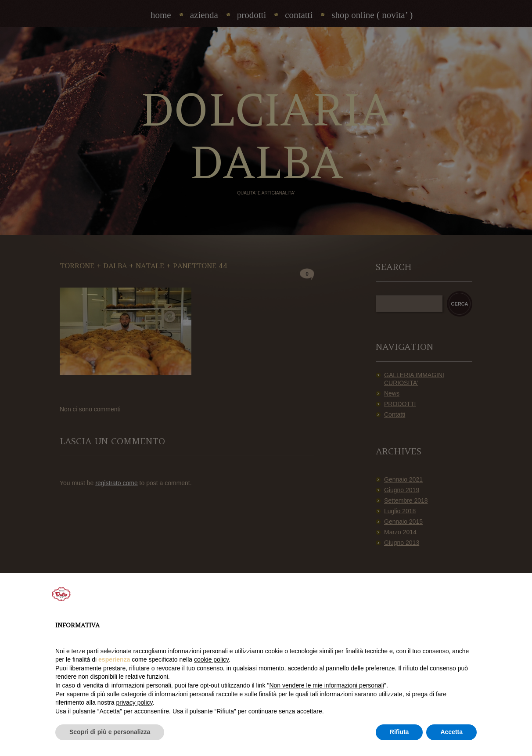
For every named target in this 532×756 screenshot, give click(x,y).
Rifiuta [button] (399, 732)
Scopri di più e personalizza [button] (110, 732)
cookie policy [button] (211, 659)
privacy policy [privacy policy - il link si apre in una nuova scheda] (135, 702)
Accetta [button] (451, 732)
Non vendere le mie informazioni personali (326, 685)
